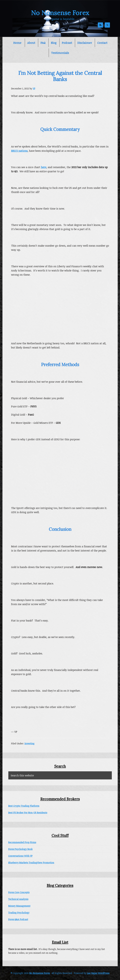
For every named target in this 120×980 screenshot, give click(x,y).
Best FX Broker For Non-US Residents (28, 813)
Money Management (19, 906)
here (44, 167)
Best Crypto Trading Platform (24, 806)
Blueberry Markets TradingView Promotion (31, 863)
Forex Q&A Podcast (18, 919)
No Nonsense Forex (60, 13)
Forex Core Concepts (19, 892)
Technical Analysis (18, 899)
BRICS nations (19, 151)
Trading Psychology (19, 913)
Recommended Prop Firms (22, 842)
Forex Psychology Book (20, 849)
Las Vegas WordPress (98, 973)
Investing (29, 743)
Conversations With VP (20, 856)
